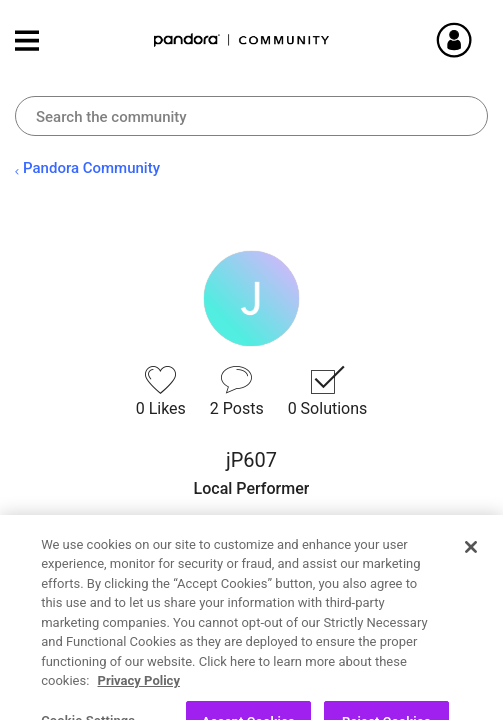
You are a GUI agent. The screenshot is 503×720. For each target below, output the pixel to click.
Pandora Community (242, 40)
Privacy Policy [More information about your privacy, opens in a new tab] (139, 710)
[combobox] (251, 116)
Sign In (478, 40)
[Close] (471, 576)
